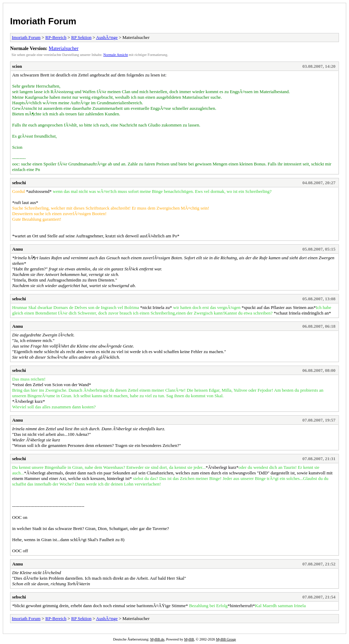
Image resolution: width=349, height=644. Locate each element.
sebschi (19, 183)
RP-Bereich (56, 37)
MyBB (189, 639)
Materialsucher (64, 48)
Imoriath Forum (43, 21)
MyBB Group (226, 639)
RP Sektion (81, 37)
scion (17, 66)
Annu (18, 249)
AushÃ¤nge (107, 37)
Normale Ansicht (116, 55)
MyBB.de (157, 639)
